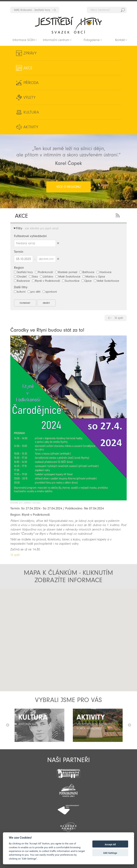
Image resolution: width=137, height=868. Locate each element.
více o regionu (68, 187)
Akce (28, 68)
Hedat (123, 10)
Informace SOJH (24, 40)
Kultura (31, 112)
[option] (39, 725)
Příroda (31, 83)
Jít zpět (119, 318)
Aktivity (31, 127)
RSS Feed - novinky (118, 215)
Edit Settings (110, 853)
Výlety (29, 97)
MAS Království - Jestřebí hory (32, 10)
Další (129, 725)
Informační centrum (56, 40)
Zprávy (30, 53)
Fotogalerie (92, 40)
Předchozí (8, 725)
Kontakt (120, 40)
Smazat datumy (58, 259)
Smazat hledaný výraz (58, 243)
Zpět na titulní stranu (68, 25)
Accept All (110, 844)
